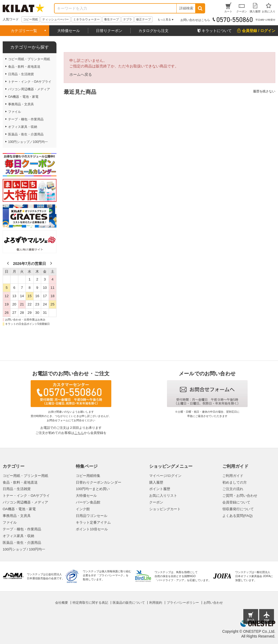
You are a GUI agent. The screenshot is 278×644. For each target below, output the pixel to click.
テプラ (128, 19)
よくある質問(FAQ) (238, 516)
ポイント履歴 (160, 489)
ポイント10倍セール (92, 529)
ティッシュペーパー (56, 19)
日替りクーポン (109, 31)
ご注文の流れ (233, 489)
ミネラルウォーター (86, 19)
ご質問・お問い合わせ (240, 496)
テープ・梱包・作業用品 (22, 529)
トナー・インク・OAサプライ (26, 496)
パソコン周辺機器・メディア (25, 502)
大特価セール (69, 31)
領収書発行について (238, 509)
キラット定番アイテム (93, 522)
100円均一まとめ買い (93, 489)
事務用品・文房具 (17, 516)
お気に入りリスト (163, 496)
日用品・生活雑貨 (17, 489)
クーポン (156, 502)
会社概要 (62, 603)
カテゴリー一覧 (24, 31)
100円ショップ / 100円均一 (24, 549)
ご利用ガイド (233, 476)
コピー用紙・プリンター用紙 (25, 476)
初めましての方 (235, 482)
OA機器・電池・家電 (19, 509)
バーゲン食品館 (88, 502)
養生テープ (111, 19)
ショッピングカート (165, 509)
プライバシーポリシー (183, 603)
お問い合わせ (213, 603)
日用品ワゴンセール (92, 516)
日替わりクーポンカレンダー (99, 482)
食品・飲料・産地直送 (20, 482)
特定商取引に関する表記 (90, 603)
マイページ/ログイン (165, 476)
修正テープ (143, 19)
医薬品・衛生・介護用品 (22, 543)
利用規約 (156, 603)
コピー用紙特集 (88, 476)
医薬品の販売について (129, 603)
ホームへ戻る (81, 74)
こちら (79, 433)
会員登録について (236, 502)
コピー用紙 (31, 19)
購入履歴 (156, 482)
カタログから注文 (154, 31)
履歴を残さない (264, 91)
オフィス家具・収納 (18, 536)
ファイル (10, 522)
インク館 (83, 509)
